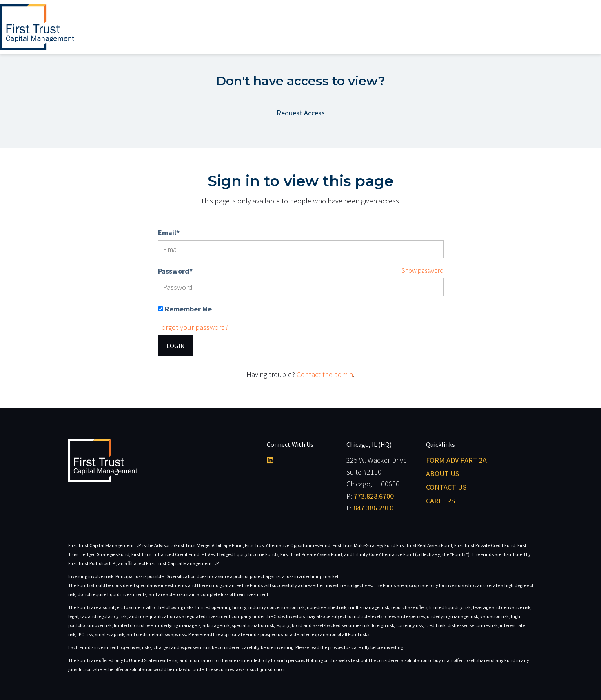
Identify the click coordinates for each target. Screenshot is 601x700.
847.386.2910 (373, 508)
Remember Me (188, 309)
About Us (442, 474)
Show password (422, 270)
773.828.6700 (374, 496)
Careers (440, 501)
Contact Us (446, 487)
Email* (169, 233)
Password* (175, 271)
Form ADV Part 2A (456, 460)
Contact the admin (325, 374)
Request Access (301, 113)
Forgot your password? (193, 327)
